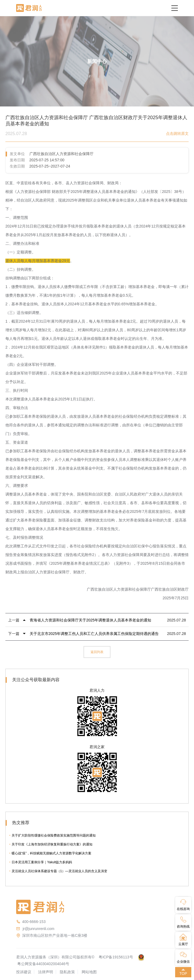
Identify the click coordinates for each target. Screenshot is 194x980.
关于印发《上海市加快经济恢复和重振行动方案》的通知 (52, 844)
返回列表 (97, 652)
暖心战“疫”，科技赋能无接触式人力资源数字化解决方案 (51, 853)
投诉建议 (24, 972)
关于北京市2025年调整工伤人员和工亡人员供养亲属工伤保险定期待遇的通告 (94, 634)
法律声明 (46, 972)
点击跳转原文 (177, 133)
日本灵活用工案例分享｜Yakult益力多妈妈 (42, 862)
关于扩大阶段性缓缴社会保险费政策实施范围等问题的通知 (54, 835)
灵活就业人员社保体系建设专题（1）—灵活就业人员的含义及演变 (59, 871)
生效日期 (17, 166)
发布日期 (17, 160)
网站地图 (89, 972)
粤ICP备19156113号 (116, 957)
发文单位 (17, 154)
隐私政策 (67, 972)
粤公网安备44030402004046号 (43, 964)
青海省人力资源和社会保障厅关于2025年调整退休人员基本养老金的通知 (90, 620)
